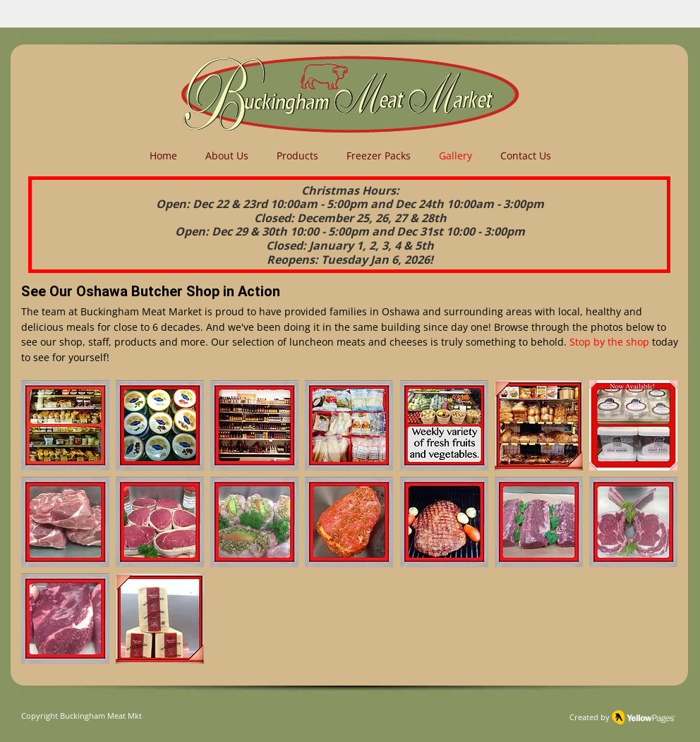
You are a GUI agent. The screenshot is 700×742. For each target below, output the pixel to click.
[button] (65, 425)
